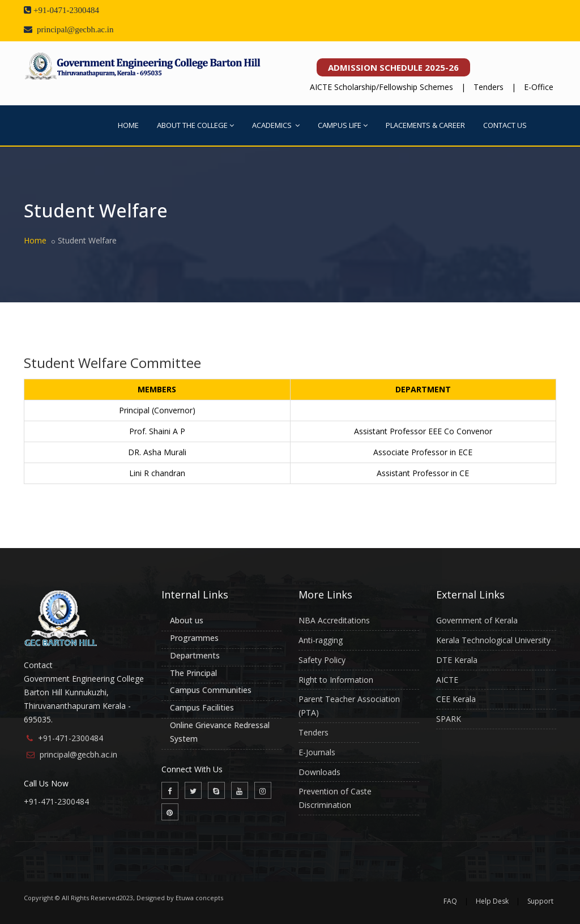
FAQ (450, 901)
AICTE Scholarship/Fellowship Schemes (381, 87)
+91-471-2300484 (71, 738)
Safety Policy (322, 660)
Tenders (489, 87)
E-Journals (317, 752)
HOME (128, 125)
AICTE (447, 680)
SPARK (449, 719)
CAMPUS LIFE (343, 125)
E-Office (539, 87)
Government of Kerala (477, 620)
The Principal (193, 673)
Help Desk (492, 901)
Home (35, 240)
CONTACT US (505, 125)
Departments (195, 655)
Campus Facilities (202, 707)
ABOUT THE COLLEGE (195, 125)
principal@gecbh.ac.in (78, 754)
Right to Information (336, 680)
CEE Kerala (456, 699)
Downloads (319, 772)
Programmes (194, 638)
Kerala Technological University (493, 640)
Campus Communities (211, 690)
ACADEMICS (276, 125)
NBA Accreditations (334, 620)
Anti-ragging (321, 640)
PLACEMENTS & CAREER (425, 125)
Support (540, 901)
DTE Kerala (457, 660)
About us (187, 620)
